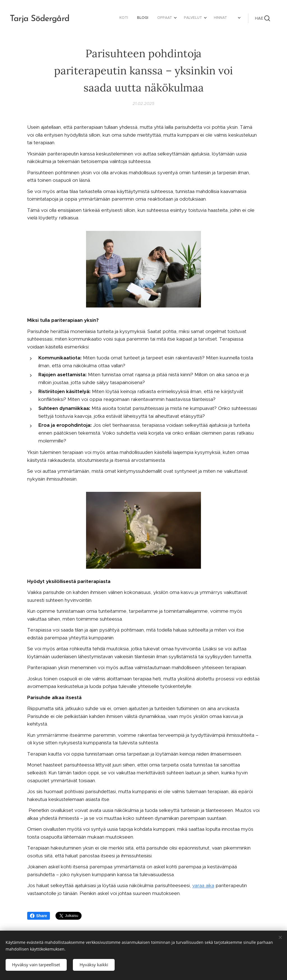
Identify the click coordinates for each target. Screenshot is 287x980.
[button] (263, 18)
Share (39, 916)
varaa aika (203, 885)
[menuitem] (169, 18)
